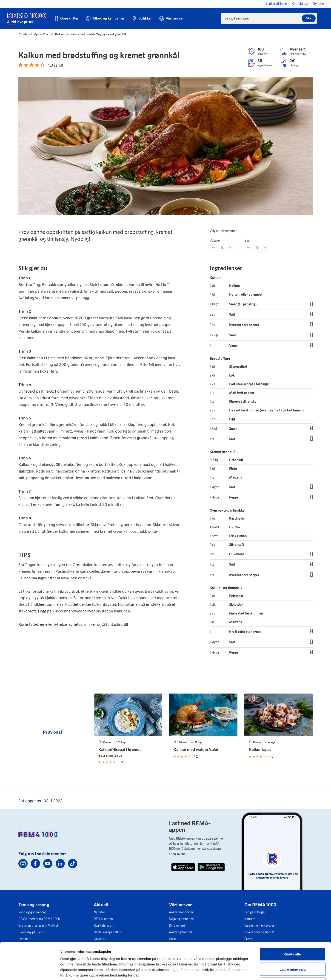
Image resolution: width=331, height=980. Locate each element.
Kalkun (59, 34)
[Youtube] (48, 864)
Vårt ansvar (180, 905)
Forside (23, 34)
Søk (309, 18)
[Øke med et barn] (265, 248)
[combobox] (269, 18)
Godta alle (293, 920)
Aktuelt (101, 905)
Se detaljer (247, 971)
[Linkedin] (60, 864)
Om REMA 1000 (260, 905)
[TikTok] (73, 864)
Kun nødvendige (293, 950)
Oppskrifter (41, 34)
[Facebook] (35, 864)
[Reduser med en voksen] (213, 248)
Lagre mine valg (293, 935)
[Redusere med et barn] (248, 248)
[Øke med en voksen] (230, 248)
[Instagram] (23, 864)
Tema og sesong (34, 905)
